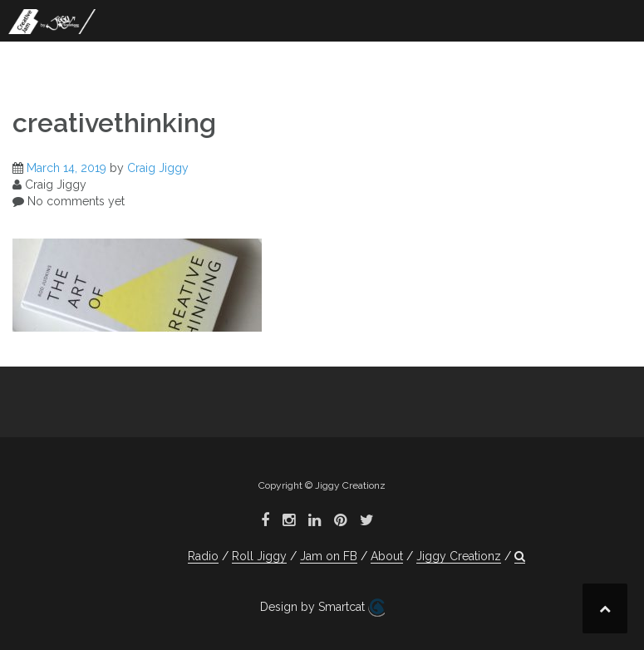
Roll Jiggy (259, 556)
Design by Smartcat (322, 608)
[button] (520, 556)
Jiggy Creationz (459, 556)
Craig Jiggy (158, 168)
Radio (203, 556)
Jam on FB (329, 556)
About (387, 556)
